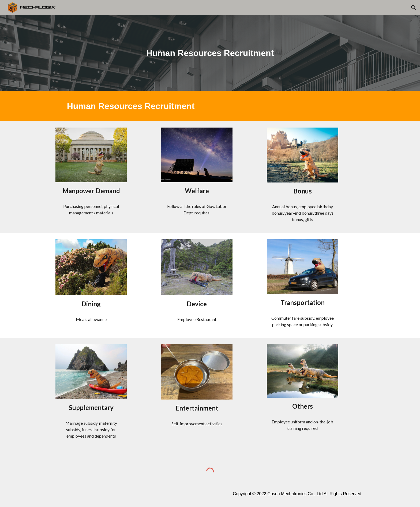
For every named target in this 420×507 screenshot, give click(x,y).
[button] (414, 8)
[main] (210, 53)
